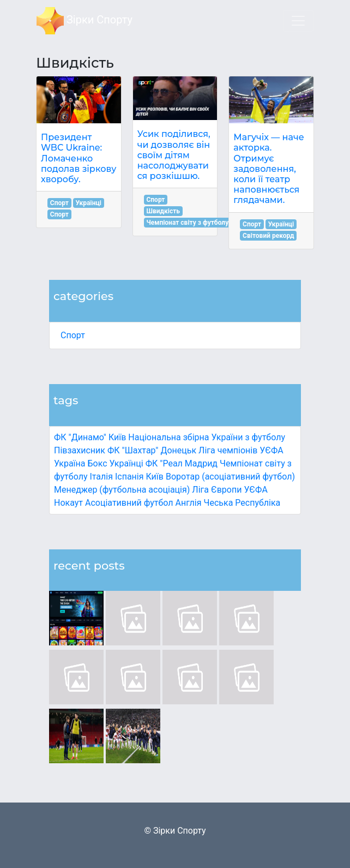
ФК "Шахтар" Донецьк (152, 450)
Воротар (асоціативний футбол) (230, 477)
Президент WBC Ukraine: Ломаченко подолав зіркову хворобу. (79, 158)
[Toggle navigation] (298, 21)
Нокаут (68, 503)
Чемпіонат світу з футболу (187, 223)
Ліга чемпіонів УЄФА (241, 450)
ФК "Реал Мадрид (182, 463)
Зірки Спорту (85, 21)
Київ (154, 477)
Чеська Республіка (242, 503)
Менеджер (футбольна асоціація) (122, 490)
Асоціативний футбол (129, 503)
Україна (70, 463)
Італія (101, 477)
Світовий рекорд (268, 236)
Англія (189, 503)
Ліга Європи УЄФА (230, 490)
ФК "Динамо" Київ (90, 437)
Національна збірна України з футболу (207, 437)
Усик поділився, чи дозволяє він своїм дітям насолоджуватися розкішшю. (174, 155)
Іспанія (129, 477)
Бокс (97, 463)
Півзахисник (80, 450)
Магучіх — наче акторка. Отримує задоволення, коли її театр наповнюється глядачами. (268, 169)
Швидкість (163, 211)
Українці (126, 463)
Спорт (73, 335)
